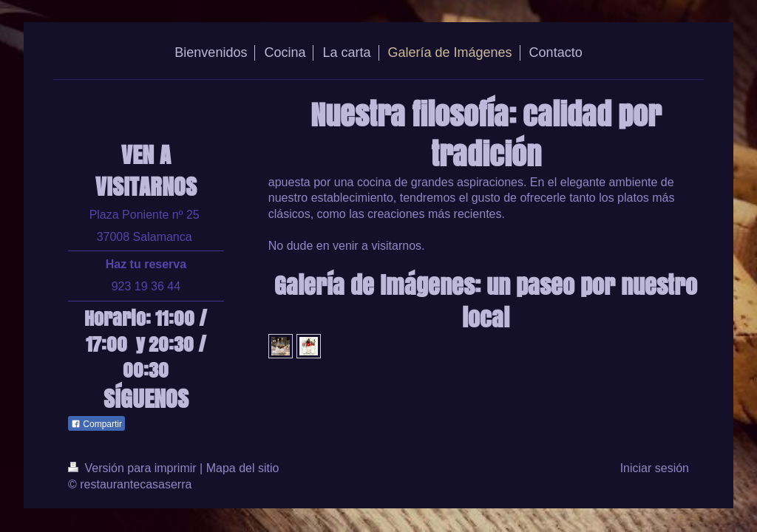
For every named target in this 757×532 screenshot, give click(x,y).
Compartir (96, 424)
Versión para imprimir (134, 468)
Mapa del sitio (243, 468)
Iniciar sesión (655, 468)
